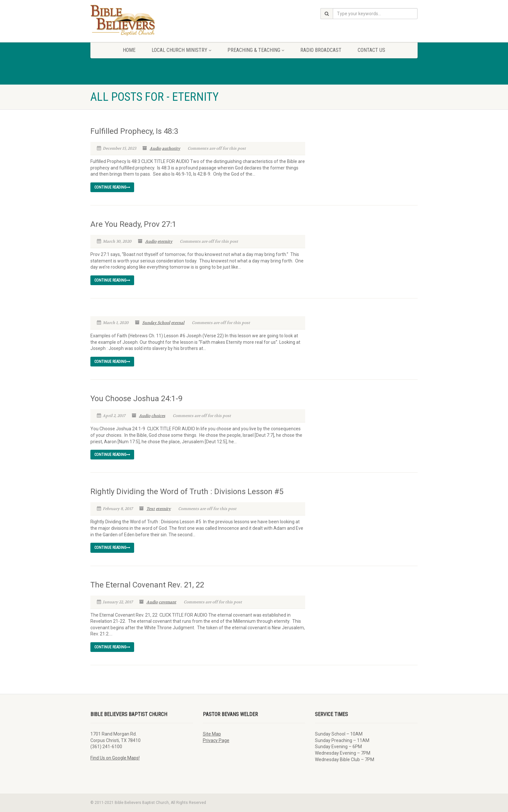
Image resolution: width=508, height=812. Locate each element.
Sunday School (156, 323)
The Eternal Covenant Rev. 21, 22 (147, 585)
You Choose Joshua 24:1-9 (136, 399)
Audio (155, 148)
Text (151, 509)
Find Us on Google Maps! (115, 758)
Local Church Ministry (181, 50)
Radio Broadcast (321, 50)
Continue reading (112, 187)
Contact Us (371, 50)
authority (171, 148)
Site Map (212, 734)
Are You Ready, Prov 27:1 (133, 224)
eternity (165, 241)
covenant (167, 602)
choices (158, 416)
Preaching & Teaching (256, 50)
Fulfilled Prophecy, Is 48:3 (134, 131)
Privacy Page (216, 740)
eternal (178, 323)
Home (129, 50)
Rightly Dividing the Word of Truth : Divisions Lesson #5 (187, 492)
